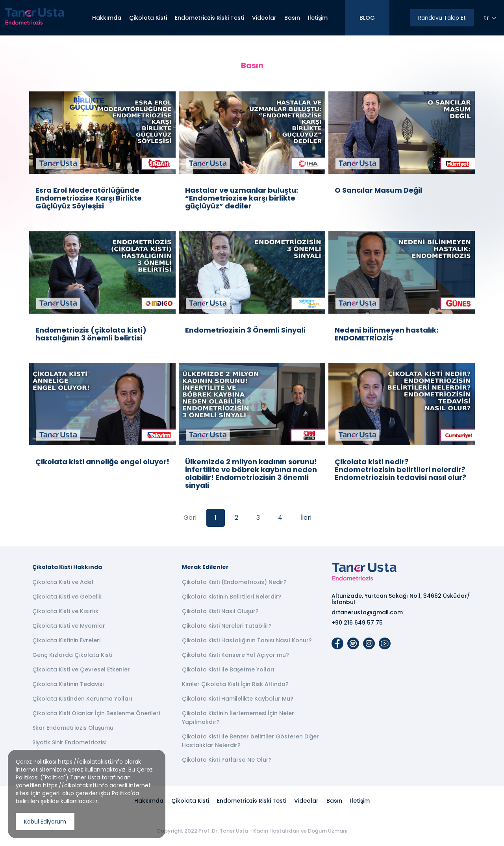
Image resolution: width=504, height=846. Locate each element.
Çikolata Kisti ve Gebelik (67, 597)
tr (490, 18)
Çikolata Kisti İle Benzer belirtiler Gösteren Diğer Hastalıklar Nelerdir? (250, 741)
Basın (292, 18)
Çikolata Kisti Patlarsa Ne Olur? (227, 760)
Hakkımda (107, 18)
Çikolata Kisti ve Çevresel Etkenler (81, 669)
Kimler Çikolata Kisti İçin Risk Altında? (235, 684)
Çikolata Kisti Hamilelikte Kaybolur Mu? (238, 699)
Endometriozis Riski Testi (209, 18)
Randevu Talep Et (442, 18)
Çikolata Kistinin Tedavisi (68, 684)
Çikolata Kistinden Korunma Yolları (82, 699)
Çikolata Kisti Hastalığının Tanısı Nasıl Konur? (247, 640)
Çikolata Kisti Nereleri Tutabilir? (227, 626)
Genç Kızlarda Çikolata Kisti (72, 655)
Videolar (264, 18)
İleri (306, 518)
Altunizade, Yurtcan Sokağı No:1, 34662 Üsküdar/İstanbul (401, 599)
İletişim (318, 18)
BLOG (367, 18)
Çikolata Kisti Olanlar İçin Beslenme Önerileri (96, 713)
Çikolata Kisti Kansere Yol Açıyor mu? (235, 655)
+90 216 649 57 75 (357, 623)
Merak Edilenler (205, 567)
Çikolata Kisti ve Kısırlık (65, 611)
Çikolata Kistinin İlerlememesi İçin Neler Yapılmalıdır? (238, 718)
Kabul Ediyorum (45, 822)
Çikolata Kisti (148, 18)
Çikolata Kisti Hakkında (67, 567)
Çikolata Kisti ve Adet (63, 582)
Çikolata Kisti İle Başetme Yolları (228, 669)
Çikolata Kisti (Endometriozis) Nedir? (234, 582)
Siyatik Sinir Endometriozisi (69, 742)
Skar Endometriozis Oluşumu (73, 728)
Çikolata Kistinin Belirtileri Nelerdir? (232, 597)
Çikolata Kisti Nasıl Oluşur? (220, 611)
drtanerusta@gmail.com (367, 612)
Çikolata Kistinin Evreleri (66, 640)
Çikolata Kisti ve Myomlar (69, 626)
